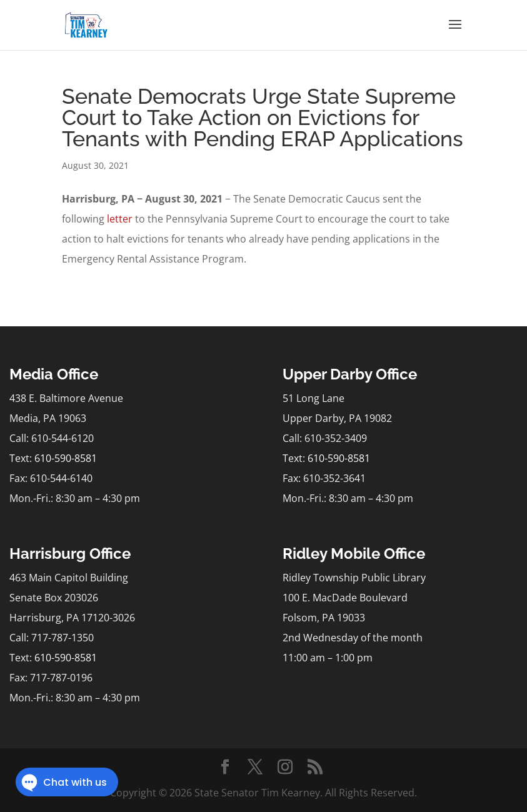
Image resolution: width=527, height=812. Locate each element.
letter (120, 219)
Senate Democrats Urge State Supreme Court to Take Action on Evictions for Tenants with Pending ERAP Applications (263, 118)
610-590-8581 (66, 458)
